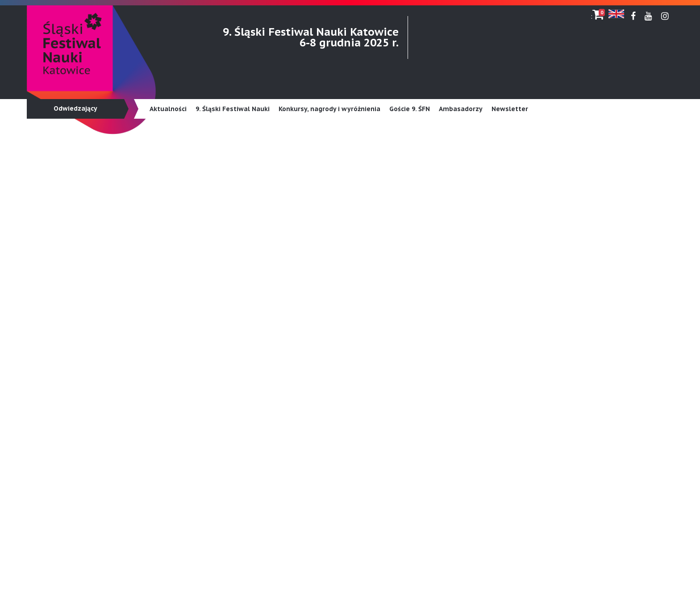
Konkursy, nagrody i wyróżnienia (329, 109)
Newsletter (510, 109)
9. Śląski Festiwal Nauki (233, 109)
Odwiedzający (75, 108)
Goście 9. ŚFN (410, 109)
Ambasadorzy (461, 109)
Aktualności (168, 109)
